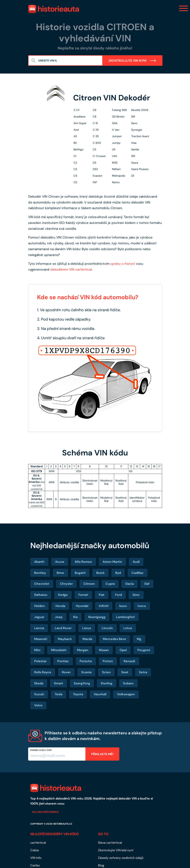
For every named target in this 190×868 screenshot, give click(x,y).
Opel (123, 650)
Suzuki (39, 694)
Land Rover (63, 628)
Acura (60, 562)
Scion (106, 672)
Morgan (83, 650)
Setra (143, 672)
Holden (39, 606)
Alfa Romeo (83, 562)
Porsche (86, 661)
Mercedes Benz (115, 639)
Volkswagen (126, 694)
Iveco (142, 606)
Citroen (89, 584)
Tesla (59, 694)
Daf (147, 584)
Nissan (104, 650)
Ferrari (83, 595)
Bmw (60, 573)
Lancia (39, 628)
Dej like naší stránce (46, 812)
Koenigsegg (97, 617)
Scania (86, 672)
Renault (129, 661)
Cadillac (138, 573)
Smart (59, 683)
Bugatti (80, 573)
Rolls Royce (43, 672)
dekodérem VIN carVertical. (71, 269)
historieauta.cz (62, 824)
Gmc (136, 595)
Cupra (110, 584)
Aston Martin (112, 562)
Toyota (78, 694)
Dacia (130, 584)
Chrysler (66, 584)
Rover (66, 672)
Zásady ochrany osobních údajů (121, 858)
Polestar (40, 661)
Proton (108, 661)
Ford (118, 595)
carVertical (38, 843)
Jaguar (39, 617)
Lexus (87, 628)
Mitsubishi (59, 650)
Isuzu (123, 606)
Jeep (59, 617)
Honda (60, 606)
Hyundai (82, 606)
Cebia (35, 850)
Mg (139, 639)
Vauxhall (100, 694)
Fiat (102, 595)
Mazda (87, 639)
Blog (101, 865)
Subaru (128, 683)
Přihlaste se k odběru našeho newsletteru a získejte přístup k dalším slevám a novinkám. (103, 736)
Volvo (38, 705)
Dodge (63, 595)
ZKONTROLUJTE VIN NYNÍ (132, 61)
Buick (100, 573)
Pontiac (63, 661)
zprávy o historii (123, 264)
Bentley (40, 573)
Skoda (39, 683)
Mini (37, 650)
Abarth (39, 562)
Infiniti (104, 606)
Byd (118, 573)
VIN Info (36, 858)
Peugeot (144, 650)
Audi (136, 562)
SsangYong (82, 683)
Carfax (35, 865)
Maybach (65, 639)
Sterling (107, 683)
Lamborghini (125, 617)
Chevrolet (42, 584)
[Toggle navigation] (183, 8)
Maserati (41, 639)
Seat (125, 672)
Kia (75, 617)
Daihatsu (41, 595)
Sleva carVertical (110, 843)
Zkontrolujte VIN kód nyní (116, 850)
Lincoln (107, 628)
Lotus (128, 628)
